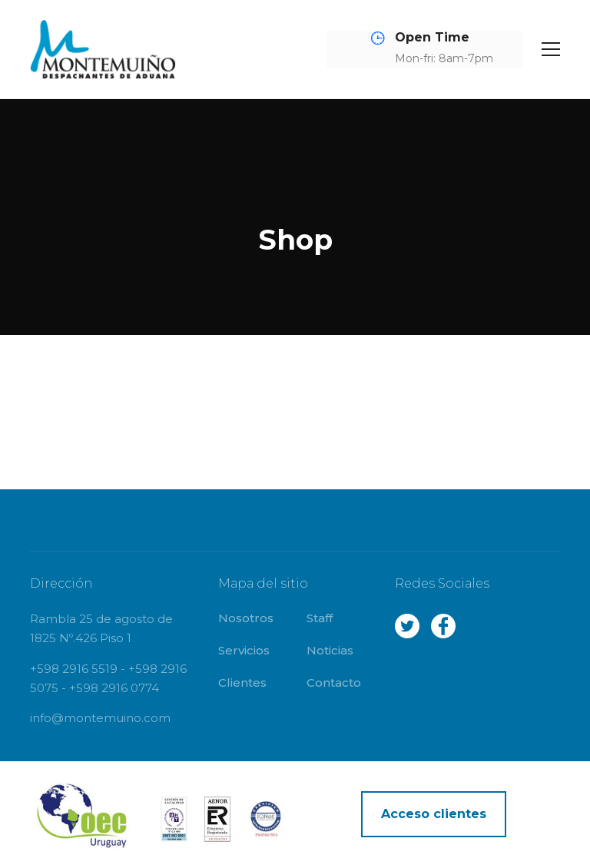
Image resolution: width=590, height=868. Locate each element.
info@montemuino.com (100, 718)
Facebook (443, 626)
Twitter (407, 626)
